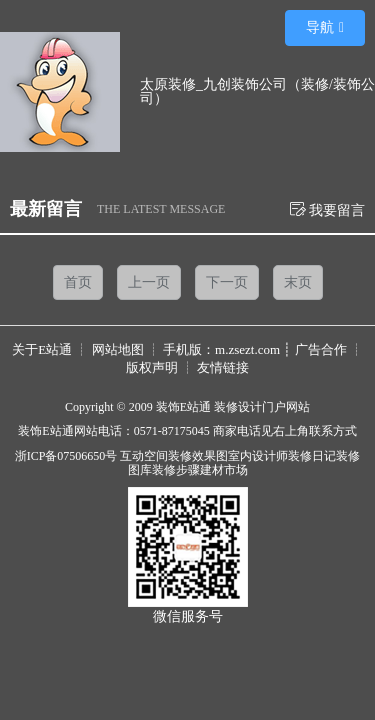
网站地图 (118, 349)
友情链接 (223, 367)
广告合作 (321, 349)
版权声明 (152, 367)
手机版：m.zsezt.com (221, 349)
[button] (325, 28)
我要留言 (328, 209)
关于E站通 (42, 349)
